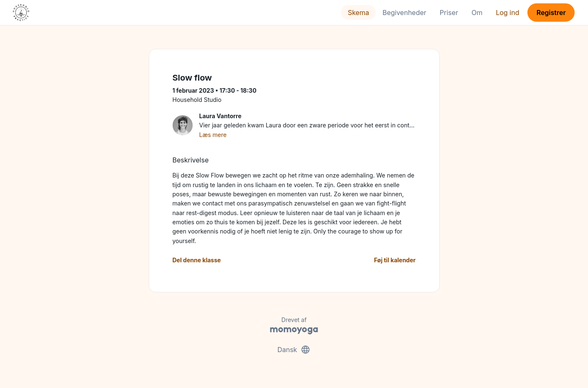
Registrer (551, 13)
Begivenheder (404, 13)
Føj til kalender (395, 260)
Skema (358, 13)
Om (477, 13)
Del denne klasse (197, 260)
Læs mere (213, 135)
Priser (449, 13)
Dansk (294, 350)
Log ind (507, 13)
